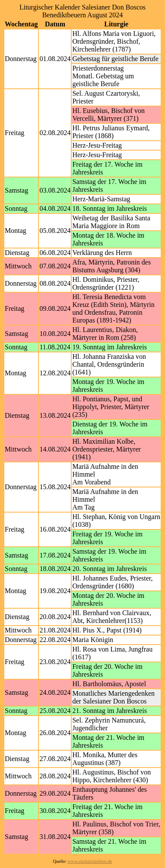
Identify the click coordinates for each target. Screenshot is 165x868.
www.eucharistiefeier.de (90, 861)
